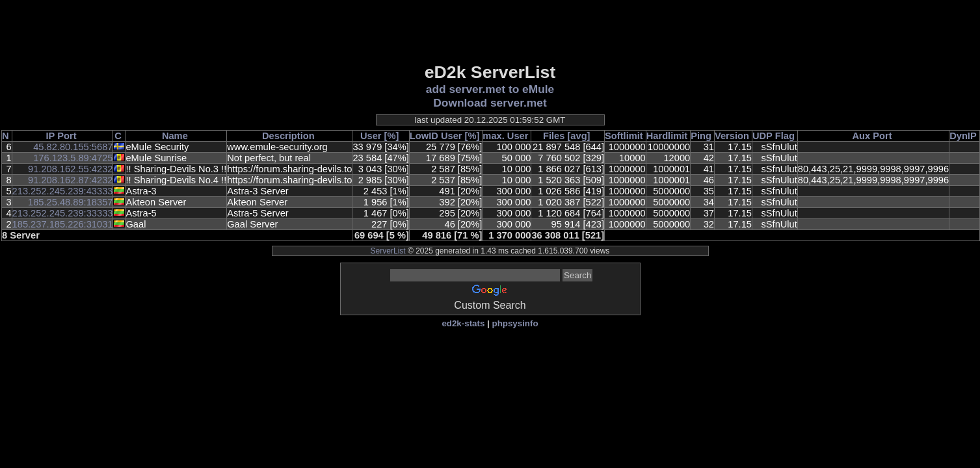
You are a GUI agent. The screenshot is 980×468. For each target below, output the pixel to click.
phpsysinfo (515, 323)
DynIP (963, 136)
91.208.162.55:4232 (70, 169)
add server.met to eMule (490, 89)
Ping (701, 136)
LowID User (436, 136)
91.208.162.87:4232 (70, 180)
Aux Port (872, 136)
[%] (392, 136)
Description (288, 136)
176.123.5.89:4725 (73, 158)
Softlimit (624, 136)
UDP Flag (774, 136)
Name (175, 136)
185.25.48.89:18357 (70, 202)
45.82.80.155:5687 (73, 147)
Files (554, 136)
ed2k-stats (463, 323)
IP (51, 136)
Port (67, 136)
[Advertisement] (490, 31)
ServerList (388, 251)
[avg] (578, 136)
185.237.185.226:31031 (63, 224)
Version (732, 136)
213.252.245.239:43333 (63, 191)
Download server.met (490, 103)
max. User (505, 136)
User (371, 136)
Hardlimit (667, 136)
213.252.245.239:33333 (63, 213)
